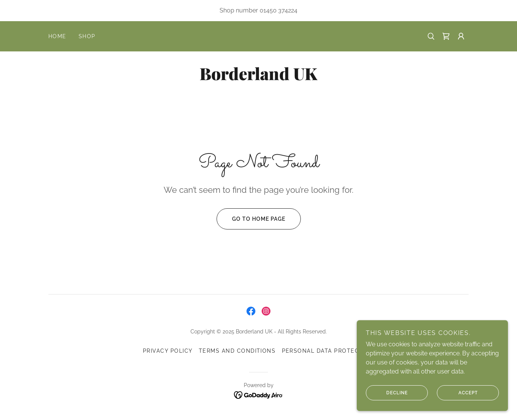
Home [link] (57, 36)
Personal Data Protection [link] (328, 351)
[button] (461, 36)
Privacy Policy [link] (168, 351)
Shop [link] (87, 36)
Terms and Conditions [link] (237, 351)
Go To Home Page (251, 219)
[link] (446, 36)
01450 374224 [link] (279, 10)
